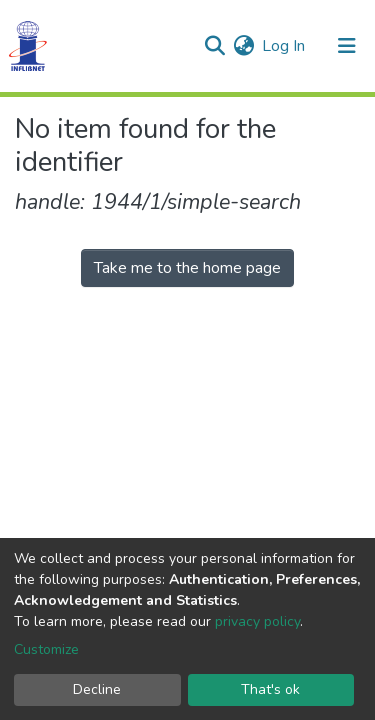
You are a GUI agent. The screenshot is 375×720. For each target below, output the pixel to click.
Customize (46, 649)
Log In (284, 46)
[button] (243, 46)
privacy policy (257, 621)
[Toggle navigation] (347, 46)
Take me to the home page (187, 268)
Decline (97, 689)
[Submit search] (214, 46)
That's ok (270, 689)
